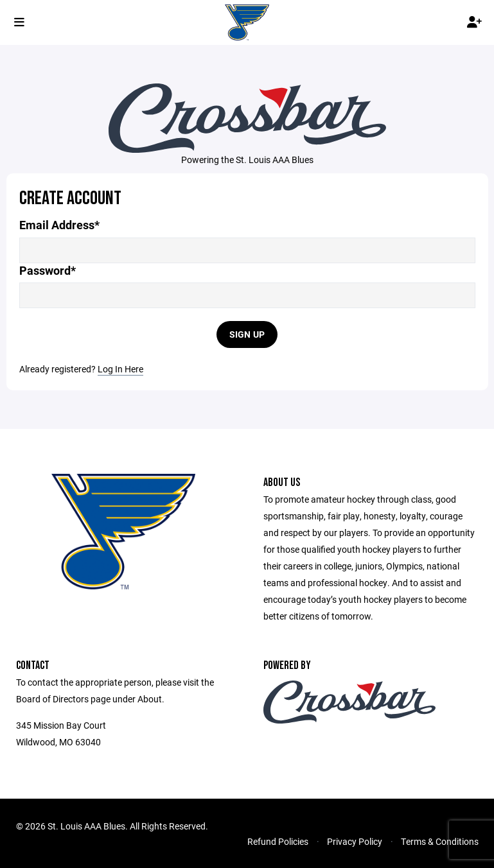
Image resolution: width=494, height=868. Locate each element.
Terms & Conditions (440, 841)
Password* (48, 271)
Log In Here (120, 369)
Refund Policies (278, 841)
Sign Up (247, 334)
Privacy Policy (355, 841)
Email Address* (59, 225)
